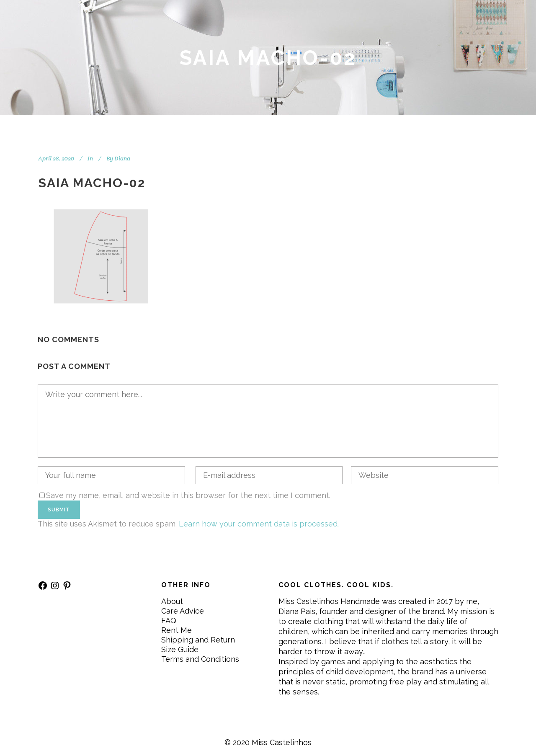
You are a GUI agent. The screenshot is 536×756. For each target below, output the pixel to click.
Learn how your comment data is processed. (259, 524)
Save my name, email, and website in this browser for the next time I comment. (188, 495)
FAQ (169, 621)
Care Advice (183, 611)
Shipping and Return (198, 640)
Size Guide (180, 649)
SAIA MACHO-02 (92, 183)
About (172, 601)
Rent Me (177, 630)
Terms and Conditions (200, 659)
